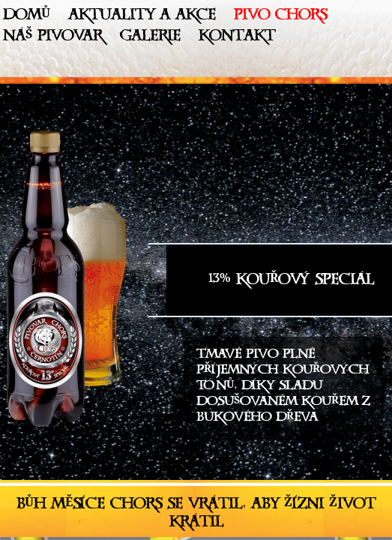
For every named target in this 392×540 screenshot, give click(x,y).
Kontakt (237, 39)
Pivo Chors (280, 18)
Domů (27, 18)
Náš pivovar (52, 39)
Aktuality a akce (142, 18)
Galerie (150, 39)
